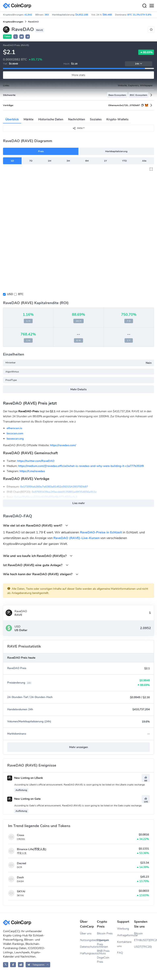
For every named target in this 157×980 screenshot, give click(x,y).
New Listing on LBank (25, 778)
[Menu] (152, 6)
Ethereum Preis (103, 942)
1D (12, 161)
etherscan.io (14, 428)
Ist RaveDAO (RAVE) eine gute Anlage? (36, 565)
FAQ (120, 953)
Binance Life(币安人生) (32, 849)
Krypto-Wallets (117, 119)
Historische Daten (51, 119)
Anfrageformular (126, 935)
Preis (41, 151)
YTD (124, 161)
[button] (22, 37)
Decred (21, 863)
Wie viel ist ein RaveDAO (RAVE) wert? (36, 525)
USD (10, 294)
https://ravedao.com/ (63, 445)
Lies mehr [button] (79, 503)
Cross (21, 835)
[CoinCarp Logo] (18, 6)
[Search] (144, 6)
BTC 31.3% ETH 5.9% (139, 15)
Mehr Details (79, 389)
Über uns (86, 933)
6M (87, 161)
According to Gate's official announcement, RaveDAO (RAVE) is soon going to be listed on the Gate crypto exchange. (78, 806)
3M (68, 161)
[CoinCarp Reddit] (21, 965)
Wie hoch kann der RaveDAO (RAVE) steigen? (41, 574)
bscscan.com (15, 433)
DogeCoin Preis (103, 960)
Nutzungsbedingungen (88, 940)
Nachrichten (77, 119)
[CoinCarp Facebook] (13, 965)
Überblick (12, 119)
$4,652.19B (82, 15)
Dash (20, 877)
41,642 (28, 15)
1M (49, 161)
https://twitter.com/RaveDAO (36, 461)
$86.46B (107, 15)
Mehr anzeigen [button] (78, 747)
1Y (105, 161)
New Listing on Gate (24, 799)
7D (31, 161)
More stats (78, 75)
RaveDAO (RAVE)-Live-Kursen (76, 538)
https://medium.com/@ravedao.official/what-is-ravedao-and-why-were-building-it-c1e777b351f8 (81, 466)
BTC (21, 294)
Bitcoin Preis (105, 933)
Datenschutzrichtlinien (88, 947)
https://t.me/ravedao (32, 471)
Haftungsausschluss (88, 953)
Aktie (78, 128)
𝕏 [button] (16, 37)
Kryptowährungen (13, 22)
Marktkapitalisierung (116, 151)
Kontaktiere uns (124, 944)
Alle (144, 161)
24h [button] (139, 64)
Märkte (29, 119)
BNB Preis (103, 951)
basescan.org (15, 439)
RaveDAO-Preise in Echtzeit (101, 532)
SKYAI (21, 891)
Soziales (96, 119)
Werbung (123, 929)
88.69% (146, 52)
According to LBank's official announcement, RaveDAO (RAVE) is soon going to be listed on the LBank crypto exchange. (80, 785)
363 (47, 15)
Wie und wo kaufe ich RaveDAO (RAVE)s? (38, 556)
